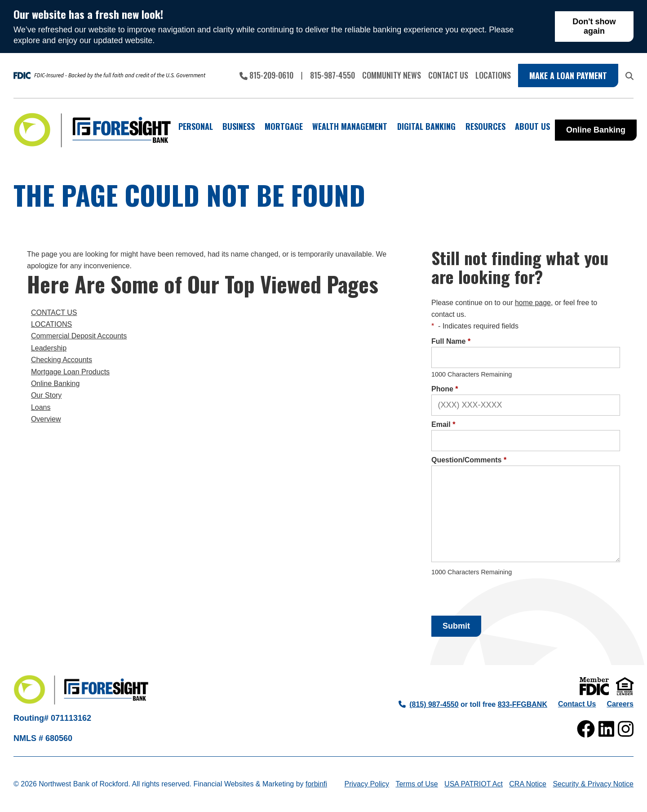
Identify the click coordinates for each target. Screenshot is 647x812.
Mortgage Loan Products (70, 372)
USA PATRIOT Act (474, 784)
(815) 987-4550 (428, 704)
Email (443, 424)
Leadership (49, 348)
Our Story (46, 395)
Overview (46, 419)
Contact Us (448, 75)
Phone (445, 389)
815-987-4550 (332, 75)
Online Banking (596, 130)
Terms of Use (417, 784)
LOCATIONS (51, 324)
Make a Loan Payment (568, 75)
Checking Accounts (62, 360)
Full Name (451, 341)
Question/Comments (469, 460)
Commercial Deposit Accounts (79, 336)
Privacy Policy (367, 784)
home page (533, 303)
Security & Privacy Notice (593, 784)
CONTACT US (54, 313)
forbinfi (316, 784)
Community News (392, 75)
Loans (41, 407)
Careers (620, 704)
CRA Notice (528, 784)
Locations (493, 75)
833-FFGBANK (523, 704)
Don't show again (594, 26)
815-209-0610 (266, 75)
